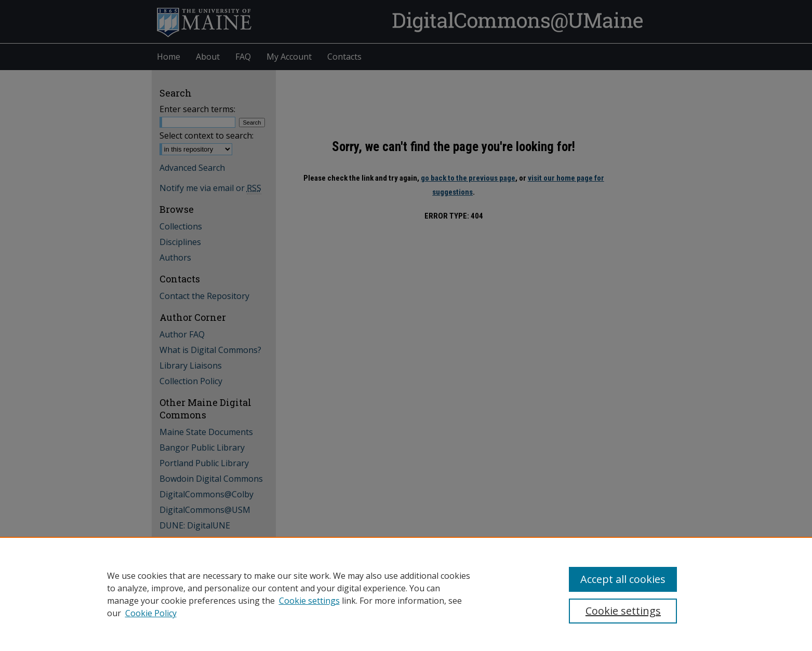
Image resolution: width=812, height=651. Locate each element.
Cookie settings (309, 601)
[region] (406, 594)
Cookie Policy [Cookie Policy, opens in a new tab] (151, 613)
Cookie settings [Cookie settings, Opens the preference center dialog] (623, 611)
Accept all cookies (623, 579)
